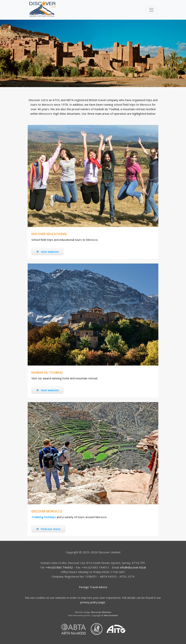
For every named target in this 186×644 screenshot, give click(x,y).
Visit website (47, 252)
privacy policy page (93, 602)
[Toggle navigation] (151, 10)
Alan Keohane (111, 615)
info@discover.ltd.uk (133, 567)
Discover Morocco (47, 511)
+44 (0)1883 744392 (59, 567)
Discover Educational (49, 234)
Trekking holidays (44, 517)
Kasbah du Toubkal (47, 373)
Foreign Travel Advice (93, 587)
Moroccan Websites (101, 612)
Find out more (48, 529)
